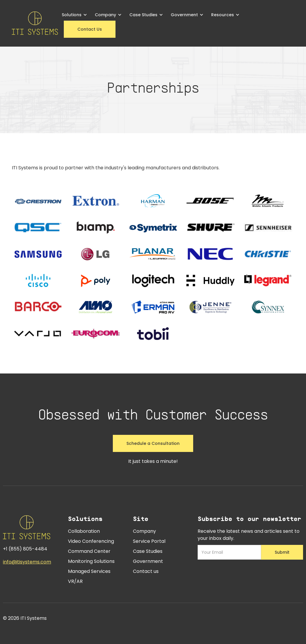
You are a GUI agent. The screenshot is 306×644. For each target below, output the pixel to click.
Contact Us (90, 29)
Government (148, 561)
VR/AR (75, 581)
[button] (74, 15)
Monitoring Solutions (91, 561)
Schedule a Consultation (153, 443)
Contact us (146, 571)
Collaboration (84, 531)
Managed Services (89, 571)
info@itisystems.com (27, 562)
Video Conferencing (91, 541)
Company (144, 531)
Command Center (89, 551)
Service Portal (149, 541)
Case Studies (148, 551)
